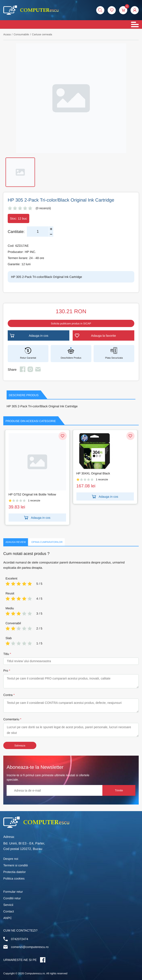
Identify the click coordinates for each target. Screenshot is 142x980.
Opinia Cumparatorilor (47, 542)
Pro (6, 671)
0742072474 (20, 939)
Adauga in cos (66, 518)
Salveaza (20, 746)
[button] (135, 10)
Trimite (119, 790)
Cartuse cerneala (42, 34)
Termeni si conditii (16, 865)
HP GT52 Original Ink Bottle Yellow (61, 494)
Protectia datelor (15, 872)
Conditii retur (12, 898)
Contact (9, 911)
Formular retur (13, 892)
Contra (8, 695)
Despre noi (11, 859)
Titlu (6, 654)
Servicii (8, 905)
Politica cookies (14, 878)
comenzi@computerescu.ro (30, 947)
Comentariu (11, 719)
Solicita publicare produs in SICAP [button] (71, 324)
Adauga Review (16, 542)
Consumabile (21, 34)
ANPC (8, 918)
